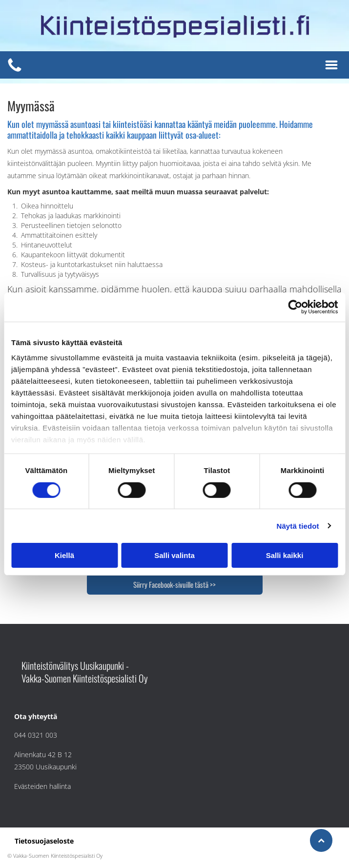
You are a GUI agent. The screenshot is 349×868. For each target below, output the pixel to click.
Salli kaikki (285, 555)
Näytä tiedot (298, 526)
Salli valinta (174, 555)
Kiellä (64, 555)
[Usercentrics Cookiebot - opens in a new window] (295, 307)
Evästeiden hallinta (42, 786)
